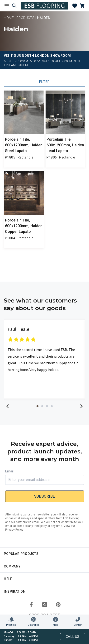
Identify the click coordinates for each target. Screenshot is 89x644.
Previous (8, 406)
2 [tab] (42, 406)
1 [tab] (37, 406)
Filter (44, 82)
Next (81, 406)
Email (9, 471)
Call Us (73, 637)
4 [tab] (52, 406)
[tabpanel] (44, 359)
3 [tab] (47, 406)
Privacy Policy (14, 530)
